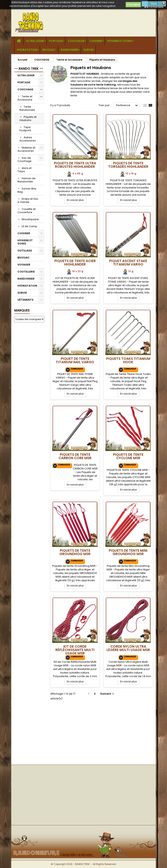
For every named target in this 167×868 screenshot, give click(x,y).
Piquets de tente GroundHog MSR (75, 552)
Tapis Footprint (25, 129)
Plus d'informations (154, 4)
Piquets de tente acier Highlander (75, 263)
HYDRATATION (27, 50)
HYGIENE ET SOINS (120, 41)
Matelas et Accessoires (26, 149)
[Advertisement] (29, 387)
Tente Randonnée (27, 108)
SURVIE (88, 50)
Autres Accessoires (28, 139)
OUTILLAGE (25, 251)
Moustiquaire (30, 219)
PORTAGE (56, 41)
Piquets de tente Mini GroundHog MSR (128, 552)
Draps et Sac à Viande (28, 200)
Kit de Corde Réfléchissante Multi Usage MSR (75, 650)
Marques (22, 310)
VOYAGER (24, 265)
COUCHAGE (76, 41)
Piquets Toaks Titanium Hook (128, 360)
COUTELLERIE (26, 272)
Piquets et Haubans (28, 119)
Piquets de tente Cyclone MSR (128, 456)
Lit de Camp (29, 226)
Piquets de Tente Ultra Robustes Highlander (75, 165)
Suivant (107, 694)
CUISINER (96, 41)
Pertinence (127, 106)
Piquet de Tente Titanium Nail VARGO (75, 360)
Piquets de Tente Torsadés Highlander (128, 165)
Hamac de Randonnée (26, 180)
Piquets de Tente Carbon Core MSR (75, 456)
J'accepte (133, 5)
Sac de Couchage (24, 159)
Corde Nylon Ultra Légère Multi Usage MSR (128, 648)
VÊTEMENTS (25, 300)
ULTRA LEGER (35, 41)
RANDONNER (69, 50)
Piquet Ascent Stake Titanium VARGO (128, 263)
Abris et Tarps (24, 170)
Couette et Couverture (26, 211)
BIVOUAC (49, 50)
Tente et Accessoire (25, 98)
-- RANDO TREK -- (29, 69)
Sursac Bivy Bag (27, 190)
